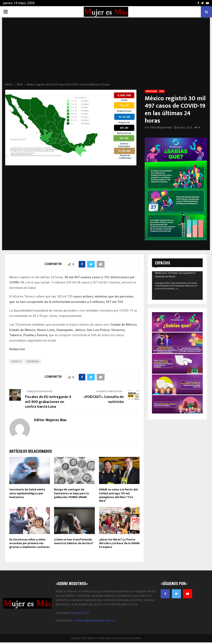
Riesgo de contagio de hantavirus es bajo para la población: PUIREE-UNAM (71, 493)
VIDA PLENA (151, 91)
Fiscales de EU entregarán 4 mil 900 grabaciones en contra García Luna (48, 402)
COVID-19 (16, 361)
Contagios (33, 361)
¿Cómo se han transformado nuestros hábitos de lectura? (74, 541)
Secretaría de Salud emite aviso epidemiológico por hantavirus (27, 493)
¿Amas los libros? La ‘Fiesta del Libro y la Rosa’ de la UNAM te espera (119, 543)
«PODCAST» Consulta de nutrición (104, 399)
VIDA (162, 91)
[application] (177, 286)
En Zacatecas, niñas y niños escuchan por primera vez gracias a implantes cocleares (30, 543)
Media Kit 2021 (80, 613)
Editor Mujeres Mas (161, 128)
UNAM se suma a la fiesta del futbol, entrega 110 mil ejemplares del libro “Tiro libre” (118, 495)
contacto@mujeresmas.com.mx (95, 620)
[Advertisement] (106, 51)
